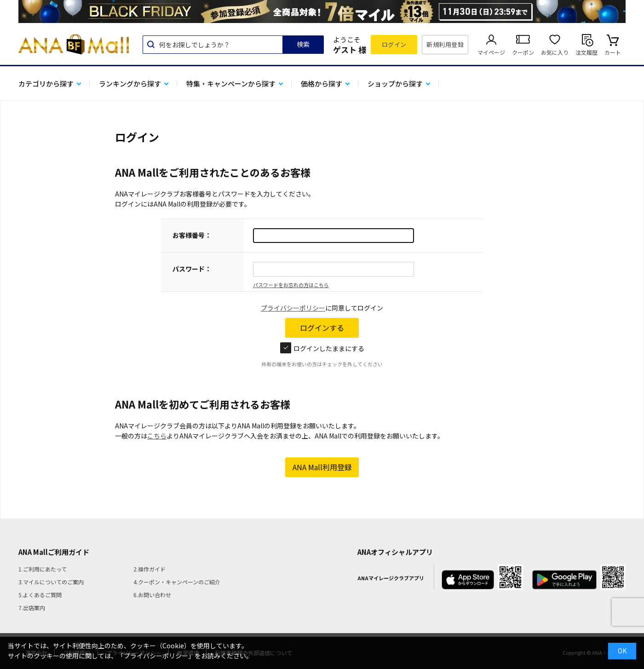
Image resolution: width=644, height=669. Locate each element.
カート (613, 52)
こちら (157, 436)
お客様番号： (192, 235)
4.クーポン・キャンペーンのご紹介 (177, 582)
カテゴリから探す (46, 84)
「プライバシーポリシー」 (156, 656)
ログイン (394, 44)
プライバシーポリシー (293, 308)
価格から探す (322, 84)
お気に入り (555, 52)
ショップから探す (395, 84)
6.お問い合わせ (152, 595)
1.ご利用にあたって (43, 569)
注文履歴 (586, 52)
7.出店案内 (32, 608)
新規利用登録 (445, 44)
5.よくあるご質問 (40, 595)
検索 (303, 44)
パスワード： (192, 269)
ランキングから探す (130, 84)
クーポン (523, 52)
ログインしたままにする (322, 348)
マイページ (491, 52)
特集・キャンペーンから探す (231, 84)
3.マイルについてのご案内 (51, 582)
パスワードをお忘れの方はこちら (291, 285)
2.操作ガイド (149, 569)
